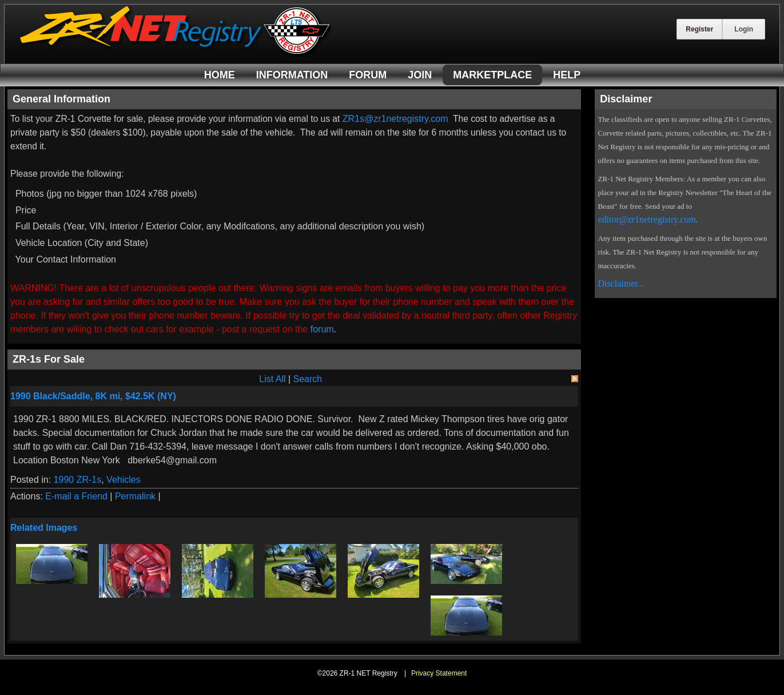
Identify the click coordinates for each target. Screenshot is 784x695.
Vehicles (124, 480)
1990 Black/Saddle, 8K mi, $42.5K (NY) (93, 396)
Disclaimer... (621, 283)
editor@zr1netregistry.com (646, 219)
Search (308, 379)
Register (699, 29)
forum (322, 329)
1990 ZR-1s (78, 480)
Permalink (135, 496)
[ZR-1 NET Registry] (176, 53)
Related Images (44, 528)
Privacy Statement (439, 673)
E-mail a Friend (76, 496)
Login (744, 29)
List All (272, 379)
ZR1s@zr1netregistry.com (395, 119)
